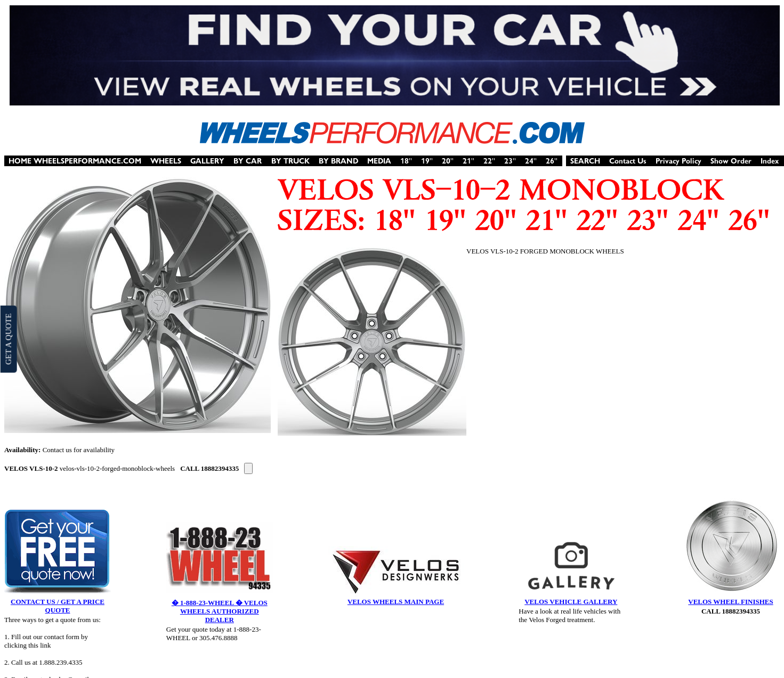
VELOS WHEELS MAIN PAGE (396, 602)
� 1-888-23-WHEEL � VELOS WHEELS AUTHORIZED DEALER (220, 611)
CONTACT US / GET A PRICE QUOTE (58, 606)
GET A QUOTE (8, 339)
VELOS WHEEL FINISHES (730, 602)
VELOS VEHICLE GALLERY (571, 602)
